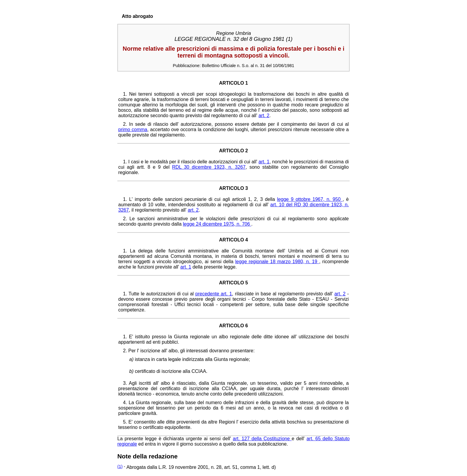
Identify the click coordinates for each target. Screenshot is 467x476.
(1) (120, 466)
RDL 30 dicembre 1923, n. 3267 (209, 167)
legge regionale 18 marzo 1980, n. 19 (277, 262)
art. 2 (264, 115)
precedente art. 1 (214, 294)
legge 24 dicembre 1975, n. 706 (217, 224)
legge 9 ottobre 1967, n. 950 (310, 199)
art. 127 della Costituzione (262, 439)
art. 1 (264, 162)
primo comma (133, 130)
